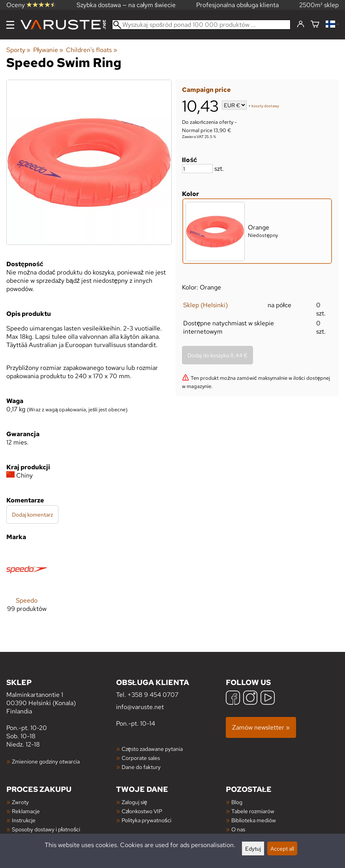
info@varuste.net (140, 707)
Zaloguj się (134, 802)
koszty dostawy (265, 106)
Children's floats (91, 50)
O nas (238, 829)
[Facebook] (233, 699)
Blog (237, 802)
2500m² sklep (319, 5)
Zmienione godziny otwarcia (46, 761)
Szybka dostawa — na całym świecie (126, 5)
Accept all (282, 848)
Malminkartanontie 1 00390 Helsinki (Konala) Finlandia (61, 696)
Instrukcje (24, 820)
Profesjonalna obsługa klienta (237, 5)
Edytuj (253, 848)
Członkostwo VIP (142, 811)
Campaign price (206, 90)
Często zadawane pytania (152, 749)
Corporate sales (141, 758)
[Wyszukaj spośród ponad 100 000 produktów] (201, 25)
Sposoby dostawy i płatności (46, 829)
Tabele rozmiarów (253, 811)
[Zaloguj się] (301, 24)
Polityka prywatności (146, 820)
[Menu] (10, 25)
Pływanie (48, 50)
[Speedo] (27, 587)
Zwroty (20, 802)
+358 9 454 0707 (153, 695)
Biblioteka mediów (254, 820)
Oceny (31, 5)
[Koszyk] (315, 25)
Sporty (18, 50)
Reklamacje (26, 811)
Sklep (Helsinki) (205, 305)
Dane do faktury (141, 767)
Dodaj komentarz (32, 514)
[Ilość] (197, 169)
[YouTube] (268, 699)
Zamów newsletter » (261, 727)
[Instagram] (250, 699)
